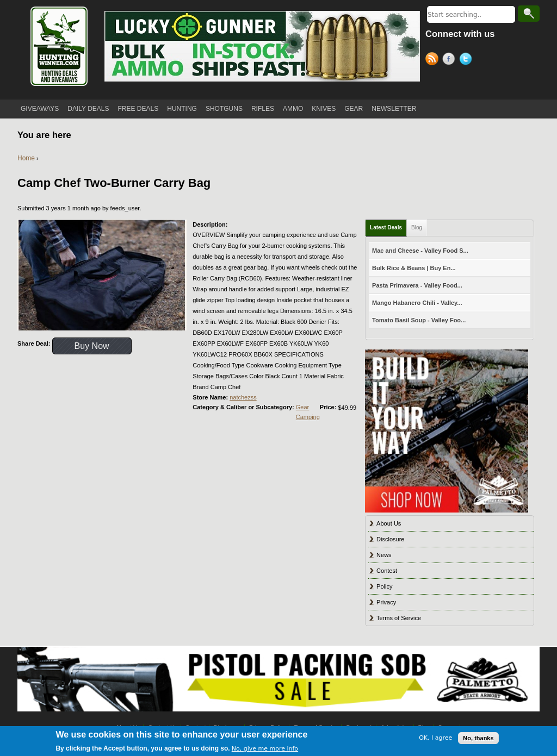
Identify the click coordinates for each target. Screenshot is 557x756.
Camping (308, 417)
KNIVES (324, 109)
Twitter (468, 60)
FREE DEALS (138, 109)
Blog (417, 227)
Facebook (451, 60)
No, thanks (478, 738)
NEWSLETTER (394, 109)
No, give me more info (265, 749)
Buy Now (92, 346)
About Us (389, 523)
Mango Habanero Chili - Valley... (417, 303)
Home (26, 158)
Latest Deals (386, 227)
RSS (434, 60)
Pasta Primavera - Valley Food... (417, 285)
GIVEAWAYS (40, 109)
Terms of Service (399, 618)
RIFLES (263, 109)
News (384, 555)
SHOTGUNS (224, 109)
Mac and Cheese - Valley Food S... (420, 251)
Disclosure (390, 539)
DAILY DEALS (88, 109)
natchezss (243, 397)
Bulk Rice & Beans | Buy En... (414, 268)
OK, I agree (435, 738)
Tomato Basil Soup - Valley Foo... (419, 320)
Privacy (386, 602)
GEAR (354, 109)
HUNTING (182, 109)
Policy (384, 586)
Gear (302, 407)
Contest (387, 571)
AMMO (293, 109)
